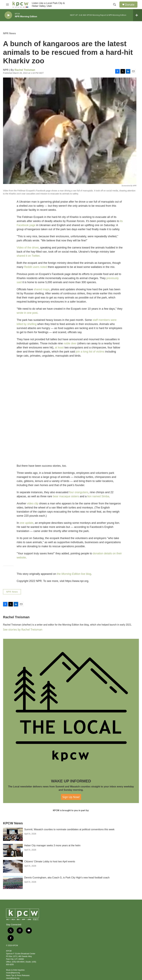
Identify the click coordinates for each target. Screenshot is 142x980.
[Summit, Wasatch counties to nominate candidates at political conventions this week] (13, 834)
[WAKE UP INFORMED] (71, 707)
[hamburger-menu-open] (7, 5)
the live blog (74, 574)
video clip (33, 503)
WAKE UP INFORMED (71, 781)
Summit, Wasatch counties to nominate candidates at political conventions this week (69, 829)
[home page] (20, 5)
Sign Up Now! (71, 797)
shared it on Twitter (28, 256)
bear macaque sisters (66, 496)
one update (27, 523)
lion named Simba (98, 496)
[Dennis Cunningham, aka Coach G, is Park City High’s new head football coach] (13, 882)
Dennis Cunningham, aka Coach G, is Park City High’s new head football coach (67, 878)
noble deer (70, 343)
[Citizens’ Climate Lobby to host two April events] (13, 866)
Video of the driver (28, 248)
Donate (130, 5)
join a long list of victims (90, 352)
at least (59, 348)
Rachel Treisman (25, 70)
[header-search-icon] (115, 5)
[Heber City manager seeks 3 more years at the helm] (13, 850)
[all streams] (138, 15)
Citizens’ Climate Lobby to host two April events (50, 862)
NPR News (9, 33)
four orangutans (79, 492)
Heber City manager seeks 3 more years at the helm (52, 845)
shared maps (42, 289)
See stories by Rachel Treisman (23, 629)
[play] (8, 15)
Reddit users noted (36, 267)
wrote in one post (27, 313)
